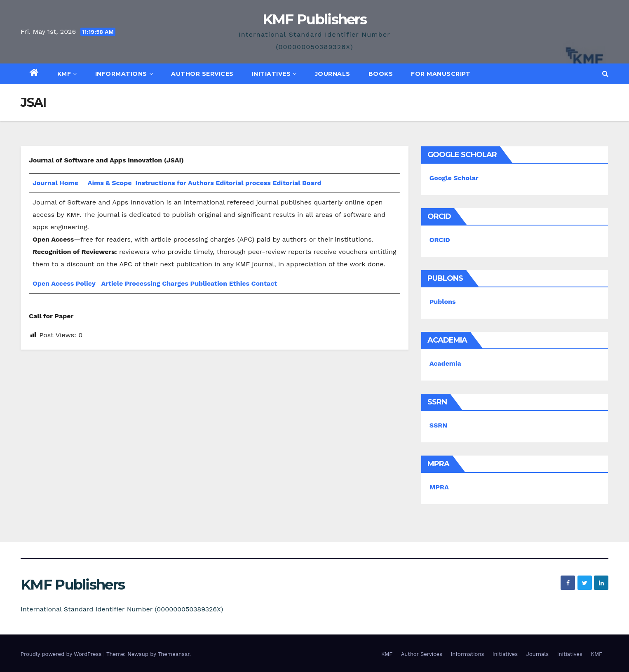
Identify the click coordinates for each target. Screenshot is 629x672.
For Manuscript (441, 74)
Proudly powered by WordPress (62, 654)
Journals (333, 74)
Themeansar (174, 654)
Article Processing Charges (146, 283)
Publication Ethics (220, 283)
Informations (124, 74)
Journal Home (55, 183)
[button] (605, 74)
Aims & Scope (110, 183)
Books (381, 74)
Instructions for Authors (175, 183)
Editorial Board (297, 183)
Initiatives (274, 74)
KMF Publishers (314, 19)
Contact (264, 283)
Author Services (202, 74)
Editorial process (243, 183)
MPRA (439, 487)
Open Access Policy (64, 283)
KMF (67, 74)
